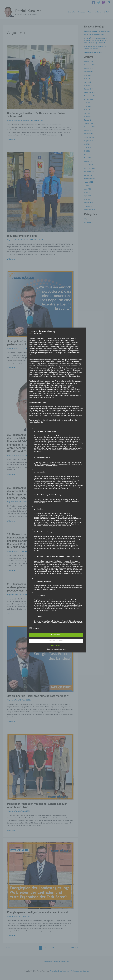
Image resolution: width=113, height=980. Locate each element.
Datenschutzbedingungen (56, 649)
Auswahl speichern (56, 641)
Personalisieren (56, 646)
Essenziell (35, 628)
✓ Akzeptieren (56, 635)
